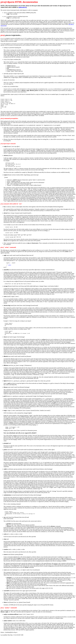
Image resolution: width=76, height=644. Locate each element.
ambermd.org (23, 7)
